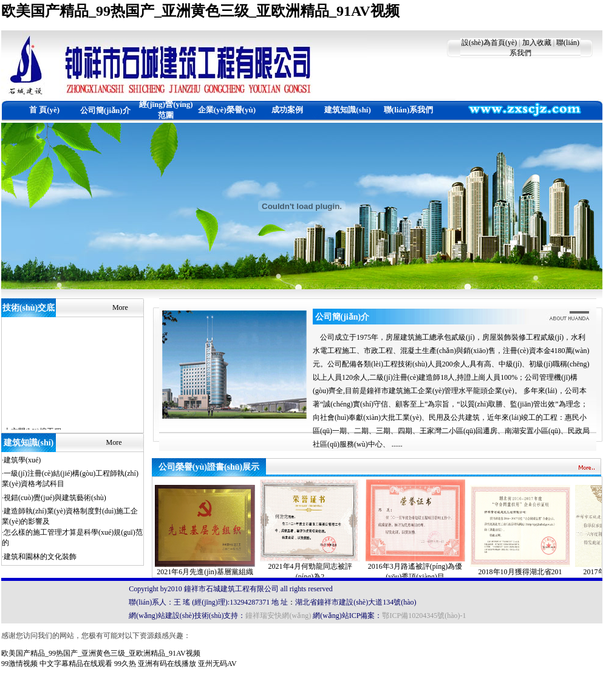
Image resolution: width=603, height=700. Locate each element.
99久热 (125, 664)
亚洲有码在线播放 (167, 664)
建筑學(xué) (22, 460)
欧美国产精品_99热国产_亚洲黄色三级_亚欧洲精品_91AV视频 (200, 11)
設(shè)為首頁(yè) (489, 43)
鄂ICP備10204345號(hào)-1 (424, 616)
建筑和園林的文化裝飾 (40, 557)
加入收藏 (537, 43)
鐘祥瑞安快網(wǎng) (278, 616)
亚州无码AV (217, 664)
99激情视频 (19, 664)
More (120, 307)
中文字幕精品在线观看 (76, 664)
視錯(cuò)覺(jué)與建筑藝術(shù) (55, 498)
